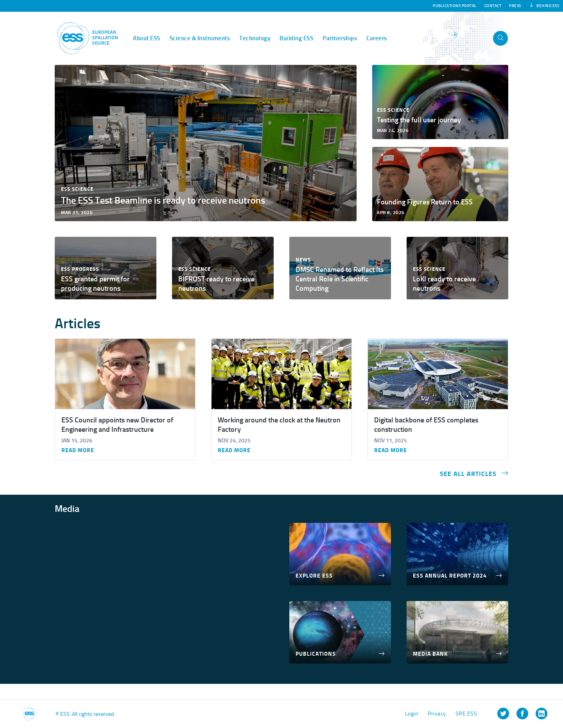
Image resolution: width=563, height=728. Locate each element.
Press (515, 6)
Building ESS (296, 38)
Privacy (437, 714)
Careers (377, 38)
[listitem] (503, 714)
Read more (78, 451)
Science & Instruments (200, 38)
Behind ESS (544, 6)
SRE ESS (466, 714)
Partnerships (340, 38)
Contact (493, 6)
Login (412, 714)
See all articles (474, 473)
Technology (255, 38)
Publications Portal (455, 6)
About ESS (147, 38)
